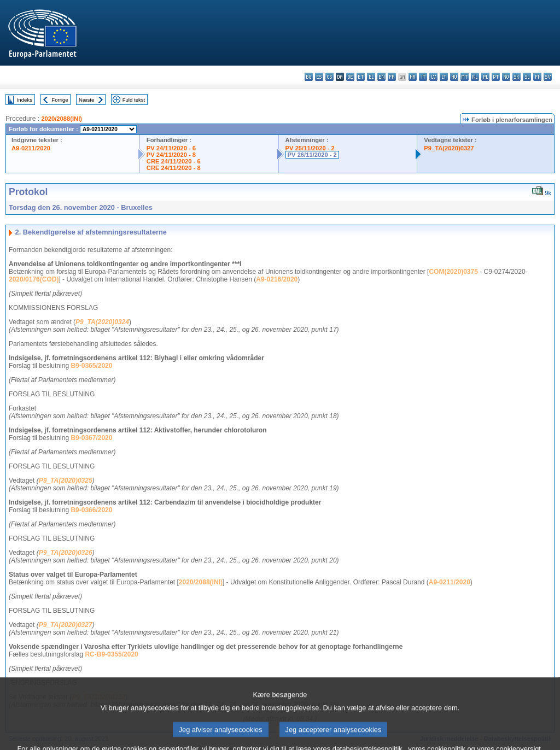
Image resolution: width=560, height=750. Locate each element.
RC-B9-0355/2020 (111, 654)
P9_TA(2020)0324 (102, 322)
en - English (381, 77)
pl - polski (485, 77)
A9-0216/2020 (277, 279)
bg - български (309, 77)
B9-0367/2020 (91, 438)
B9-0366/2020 (91, 510)
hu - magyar (454, 77)
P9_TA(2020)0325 (66, 481)
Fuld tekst (134, 100)
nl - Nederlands (475, 77)
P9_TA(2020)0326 (66, 553)
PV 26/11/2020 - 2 (312, 155)
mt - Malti (465, 77)
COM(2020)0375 (453, 272)
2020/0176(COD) (34, 279)
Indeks (25, 100)
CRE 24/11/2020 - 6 (174, 161)
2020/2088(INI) (62, 119)
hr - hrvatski (413, 77)
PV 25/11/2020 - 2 (310, 148)
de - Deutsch (350, 77)
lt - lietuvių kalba (444, 77)
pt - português (496, 77)
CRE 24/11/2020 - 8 (174, 168)
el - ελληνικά (371, 77)
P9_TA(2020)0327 (449, 148)
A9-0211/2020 (31, 148)
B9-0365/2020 (91, 366)
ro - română (506, 77)
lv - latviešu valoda (433, 77)
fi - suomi (537, 77)
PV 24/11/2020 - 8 (171, 155)
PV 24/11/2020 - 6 (171, 148)
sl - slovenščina (527, 77)
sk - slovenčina (517, 77)
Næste (86, 100)
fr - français (392, 77)
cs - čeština (329, 77)
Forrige (60, 100)
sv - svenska (548, 77)
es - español (319, 77)
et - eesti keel (361, 77)
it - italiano (423, 77)
